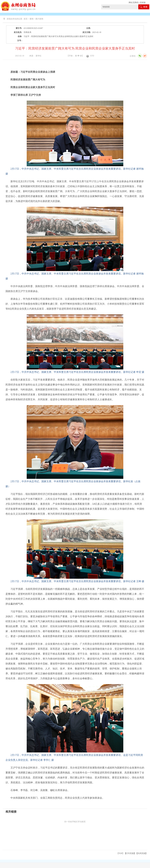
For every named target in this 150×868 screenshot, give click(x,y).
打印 (92, 56)
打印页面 (130, 853)
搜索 (145, 7)
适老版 (143, 3)
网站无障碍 (133, 3)
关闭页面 (141, 853)
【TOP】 (120, 853)
